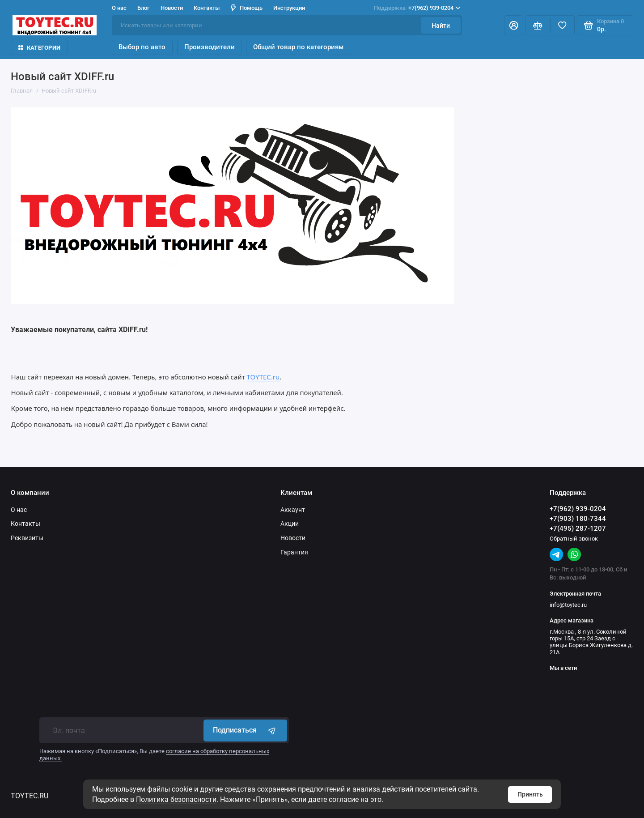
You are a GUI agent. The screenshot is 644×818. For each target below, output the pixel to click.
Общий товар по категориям (298, 47)
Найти (441, 26)
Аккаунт (293, 510)
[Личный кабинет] (514, 25)
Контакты (207, 8)
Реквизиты (27, 538)
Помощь (247, 8)
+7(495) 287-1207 (578, 528)
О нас (119, 8)
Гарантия (294, 552)
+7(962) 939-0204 (417, 8)
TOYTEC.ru (263, 377)
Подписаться (245, 730)
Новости (172, 8)
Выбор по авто (142, 47)
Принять (530, 794)
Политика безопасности (176, 799)
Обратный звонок (574, 539)
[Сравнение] (538, 25)
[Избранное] (562, 25)
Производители (210, 47)
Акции (290, 524)
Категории (39, 48)
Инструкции (289, 8)
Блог (143, 8)
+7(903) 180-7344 (578, 519)
